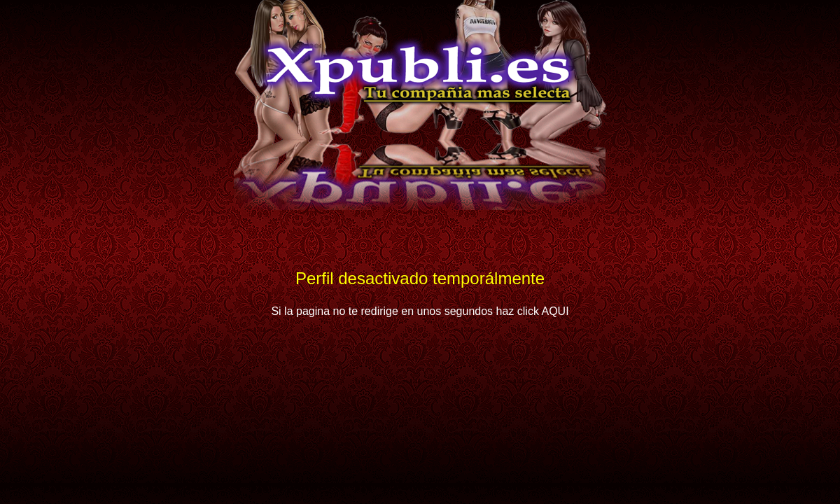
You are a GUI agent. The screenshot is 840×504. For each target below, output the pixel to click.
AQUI (555, 311)
